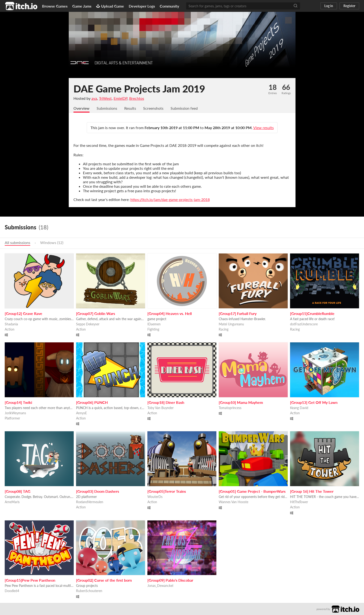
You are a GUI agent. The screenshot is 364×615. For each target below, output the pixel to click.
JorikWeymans (15, 413)
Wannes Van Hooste (233, 502)
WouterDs (155, 497)
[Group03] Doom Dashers (98, 491)
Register (349, 6)
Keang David (299, 408)
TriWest (105, 98)
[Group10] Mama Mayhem (241, 402)
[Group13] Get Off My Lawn (314, 402)
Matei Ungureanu (231, 324)
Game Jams (82, 6)
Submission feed (184, 108)
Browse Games (55, 6)
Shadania (11, 324)
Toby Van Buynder (161, 408)
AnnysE (81, 413)
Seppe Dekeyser (88, 324)
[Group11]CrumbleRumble (312, 313)
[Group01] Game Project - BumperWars (252, 491)
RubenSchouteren (89, 591)
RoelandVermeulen (90, 502)
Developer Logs (142, 6)
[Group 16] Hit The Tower (312, 491)
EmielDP (120, 98)
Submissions (107, 108)
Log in (329, 6)
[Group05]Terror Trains (167, 491)
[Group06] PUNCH (92, 402)
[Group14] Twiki (18, 402)
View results (263, 128)
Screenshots (153, 108)
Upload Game (110, 6)
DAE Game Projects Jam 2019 (139, 89)
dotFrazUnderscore (304, 324)
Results (130, 108)
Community (169, 6)
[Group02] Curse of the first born (104, 580)
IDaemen (154, 324)
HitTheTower (299, 502)
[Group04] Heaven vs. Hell (170, 313)
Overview (81, 108)
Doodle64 (12, 591)
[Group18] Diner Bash (166, 402)
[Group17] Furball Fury (238, 313)
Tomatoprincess (230, 408)
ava (94, 98)
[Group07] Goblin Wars (96, 313)
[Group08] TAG (18, 491)
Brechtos (137, 98)
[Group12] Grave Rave (24, 313)
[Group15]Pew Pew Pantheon (30, 580)
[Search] (295, 6)
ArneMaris (12, 502)
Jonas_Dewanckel (160, 586)
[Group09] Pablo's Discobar (170, 580)
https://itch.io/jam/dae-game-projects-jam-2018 (170, 199)
